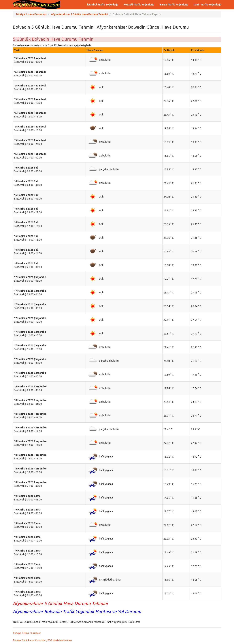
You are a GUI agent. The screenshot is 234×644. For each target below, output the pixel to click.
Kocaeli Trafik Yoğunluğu (139, 5)
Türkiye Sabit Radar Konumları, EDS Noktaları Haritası (42, 640)
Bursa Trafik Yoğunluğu (174, 5)
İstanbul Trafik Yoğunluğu (103, 5)
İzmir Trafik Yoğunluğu (207, 5)
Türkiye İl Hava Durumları (27, 633)
